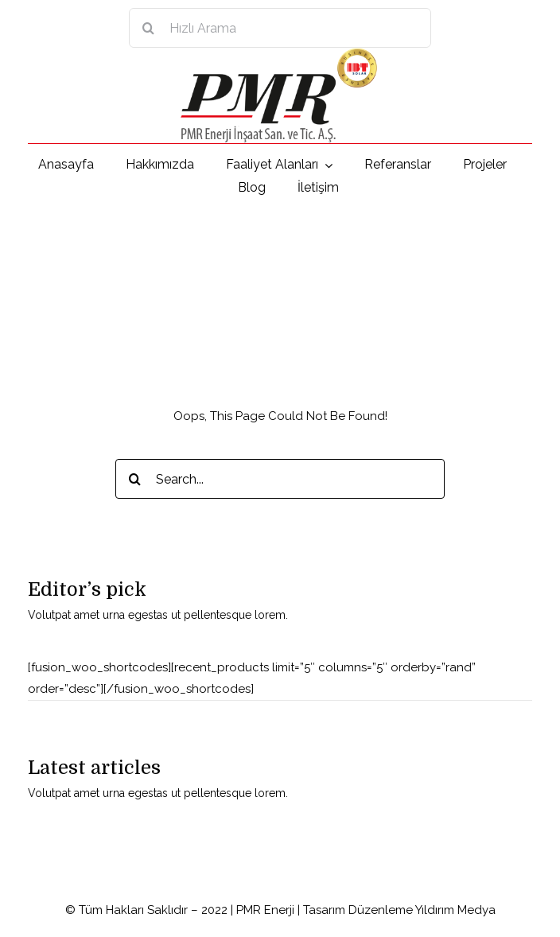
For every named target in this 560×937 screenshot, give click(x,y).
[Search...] (280, 479)
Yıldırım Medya (455, 910)
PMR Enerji (265, 910)
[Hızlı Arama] (280, 28)
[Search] (149, 28)
